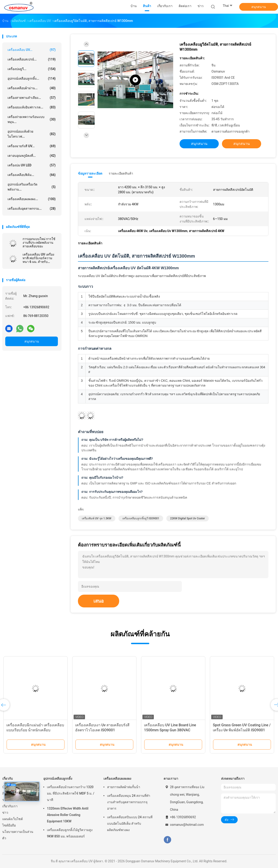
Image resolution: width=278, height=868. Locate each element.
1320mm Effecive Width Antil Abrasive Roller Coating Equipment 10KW (68, 815)
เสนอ (99, 601)
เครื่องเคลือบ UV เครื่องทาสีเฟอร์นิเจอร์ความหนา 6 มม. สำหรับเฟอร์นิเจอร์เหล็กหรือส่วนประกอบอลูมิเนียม (40, 258)
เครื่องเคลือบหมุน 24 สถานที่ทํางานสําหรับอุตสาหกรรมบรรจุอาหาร (129, 802)
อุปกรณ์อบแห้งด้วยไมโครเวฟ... (32, 134)
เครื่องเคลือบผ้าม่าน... (32, 88)
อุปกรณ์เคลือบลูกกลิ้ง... (32, 78)
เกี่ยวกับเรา (10, 806)
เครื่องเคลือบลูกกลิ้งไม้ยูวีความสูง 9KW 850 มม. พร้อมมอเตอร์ (70, 833)
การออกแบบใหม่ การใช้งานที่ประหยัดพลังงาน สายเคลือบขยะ (39, 243)
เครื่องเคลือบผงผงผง (117, 779)
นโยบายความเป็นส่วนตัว (18, 835)
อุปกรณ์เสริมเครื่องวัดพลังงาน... (32, 187)
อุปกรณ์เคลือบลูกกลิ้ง (58, 779)
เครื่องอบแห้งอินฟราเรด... (32, 107)
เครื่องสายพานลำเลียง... (32, 98)
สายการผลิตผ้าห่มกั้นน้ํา (124, 787)
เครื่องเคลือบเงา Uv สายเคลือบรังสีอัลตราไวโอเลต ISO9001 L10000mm (102, 730)
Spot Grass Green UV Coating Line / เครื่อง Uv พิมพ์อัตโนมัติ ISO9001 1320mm (242, 730)
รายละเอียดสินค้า (121, 173)
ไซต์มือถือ (9, 825)
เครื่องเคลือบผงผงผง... (32, 199)
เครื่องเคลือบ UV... (32, 50)
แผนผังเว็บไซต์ (13, 819)
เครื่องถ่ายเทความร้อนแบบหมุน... (32, 119)
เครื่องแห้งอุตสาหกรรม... (32, 209)
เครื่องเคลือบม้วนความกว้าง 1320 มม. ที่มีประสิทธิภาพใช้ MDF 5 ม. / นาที (71, 793)
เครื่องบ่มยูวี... (32, 69)
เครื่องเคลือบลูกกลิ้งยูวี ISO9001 (141, 518)
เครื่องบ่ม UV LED (32, 165)
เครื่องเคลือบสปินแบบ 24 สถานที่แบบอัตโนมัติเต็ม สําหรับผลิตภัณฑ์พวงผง (130, 824)
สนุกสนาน (259, 7)
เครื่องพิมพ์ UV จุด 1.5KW (97, 518)
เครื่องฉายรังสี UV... (32, 146)
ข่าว (5, 813)
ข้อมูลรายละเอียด (90, 173)
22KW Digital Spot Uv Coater (188, 518)
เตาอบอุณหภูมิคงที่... (32, 156)
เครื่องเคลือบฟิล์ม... (32, 175)
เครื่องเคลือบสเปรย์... (32, 59)
